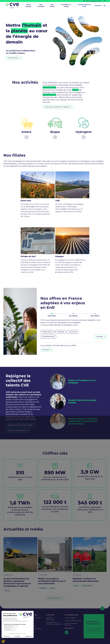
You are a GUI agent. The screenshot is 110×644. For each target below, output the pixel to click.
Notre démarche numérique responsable (54, 623)
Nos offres (52, 6)
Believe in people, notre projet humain (20, 425)
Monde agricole (47, 332)
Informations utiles (71, 615)
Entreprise (61, 332)
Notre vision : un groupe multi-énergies (57, 107)
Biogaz (7, 590)
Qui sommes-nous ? (35, 618)
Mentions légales (71, 618)
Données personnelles (50, 619)
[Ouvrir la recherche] (105, 6)
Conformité (50, 615)
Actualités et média (66, 6)
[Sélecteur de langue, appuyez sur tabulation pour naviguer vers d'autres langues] (106, 1)
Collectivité (72, 332)
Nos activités (41, 6)
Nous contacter (93, 630)
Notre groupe (28, 6)
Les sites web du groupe (73, 621)
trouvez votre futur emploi (17, 431)
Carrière (98, 6)
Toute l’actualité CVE (54, 598)
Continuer (99, 337)
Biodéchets (43, 588)
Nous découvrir (13, 58)
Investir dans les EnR (84, 6)
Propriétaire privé (48, 337)
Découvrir (46, 350)
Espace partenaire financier (93, 1)
